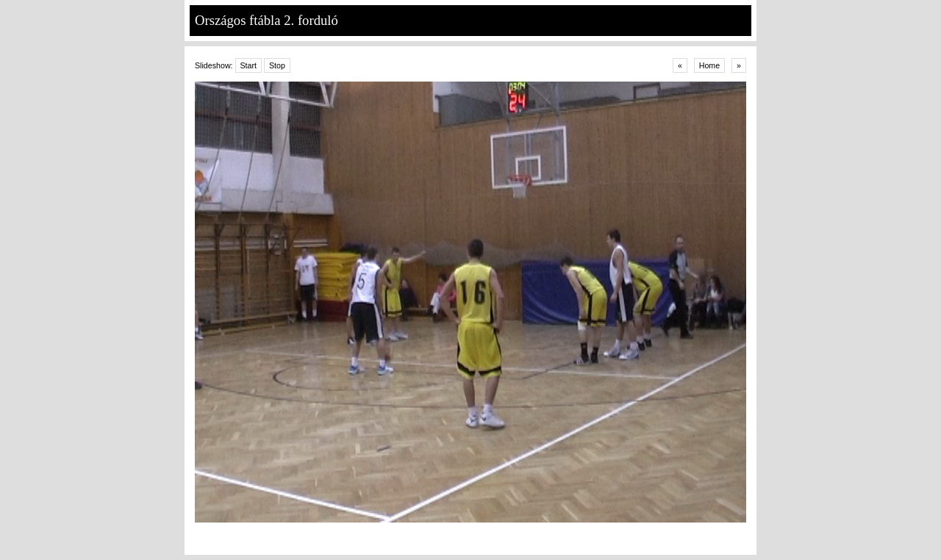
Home (709, 65)
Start (249, 65)
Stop (277, 65)
